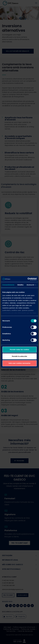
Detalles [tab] (20, 285)
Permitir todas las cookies (20, 350)
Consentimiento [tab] (8, 285)
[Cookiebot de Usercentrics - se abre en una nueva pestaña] (28, 279)
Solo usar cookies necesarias (19, 363)
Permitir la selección (20, 356)
